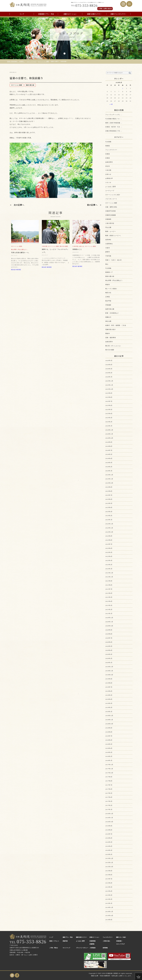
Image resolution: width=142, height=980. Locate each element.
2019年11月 (109, 671)
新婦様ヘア (109, 272)
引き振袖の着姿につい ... (114, 119)
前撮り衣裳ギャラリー (94, 14)
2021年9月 (109, 581)
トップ (22, 14)
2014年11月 (109, 912)
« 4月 (111, 104)
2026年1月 (109, 377)
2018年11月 (109, 720)
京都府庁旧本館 (111, 211)
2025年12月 (109, 381)
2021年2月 (109, 610)
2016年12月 (109, 814)
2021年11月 (109, 577)
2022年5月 (109, 552)
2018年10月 (109, 724)
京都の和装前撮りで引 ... (114, 131)
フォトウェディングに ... (114, 115)
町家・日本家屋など (112, 313)
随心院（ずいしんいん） (114, 346)
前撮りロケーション (70, 14)
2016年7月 (109, 834)
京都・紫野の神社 (111, 207)
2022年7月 (109, 544)
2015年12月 (109, 858)
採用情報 (105, 948)
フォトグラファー (111, 150)
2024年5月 (109, 454)
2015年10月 (109, 867)
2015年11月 (109, 863)
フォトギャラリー (108, 937)
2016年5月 (109, 842)
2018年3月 (109, 752)
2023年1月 (109, 520)
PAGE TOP (139, 977)
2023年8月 (109, 491)
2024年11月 (109, 434)
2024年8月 (109, 446)
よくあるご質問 (111, 187)
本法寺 (108, 166)
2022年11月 (109, 528)
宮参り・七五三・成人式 (114, 260)
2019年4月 (109, 699)
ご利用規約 (92, 948)
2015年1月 (109, 903)
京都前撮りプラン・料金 (46, 14)
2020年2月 (109, 658)
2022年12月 (109, 524)
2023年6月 (109, 499)
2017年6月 (109, 789)
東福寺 (108, 285)
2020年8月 (109, 634)
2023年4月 (109, 507)
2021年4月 (109, 601)
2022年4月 (109, 556)
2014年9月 (109, 920)
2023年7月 (109, 495)
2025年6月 (109, 405)
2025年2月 (109, 422)
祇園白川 (108, 317)
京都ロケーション (94, 937)
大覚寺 (108, 248)
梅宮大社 (108, 293)
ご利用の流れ (106, 941)
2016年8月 (109, 830)
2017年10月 (109, 773)
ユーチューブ (110, 191)
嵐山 (107, 264)
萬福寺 (108, 333)
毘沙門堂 (108, 301)
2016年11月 (109, 818)
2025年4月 (109, 414)
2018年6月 (109, 740)
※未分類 (108, 170)
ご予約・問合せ (54, 948)
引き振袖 (108, 142)
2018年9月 (109, 728)
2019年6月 (109, 691)
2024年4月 (109, 458)
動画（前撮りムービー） (114, 236)
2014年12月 (109, 907)
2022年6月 (109, 548)
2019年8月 (109, 683)
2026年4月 (109, 365)
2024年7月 (109, 450)
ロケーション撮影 (111, 203)
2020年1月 (109, 663)
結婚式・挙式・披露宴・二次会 (116, 325)
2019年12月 (109, 667)
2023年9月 (109, 487)
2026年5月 (109, 361)
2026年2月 (109, 373)
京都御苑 (108, 219)
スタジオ (108, 182)
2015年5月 (109, 887)
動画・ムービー (111, 231)
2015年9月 (109, 871)
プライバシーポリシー (82, 948)
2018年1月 (109, 760)
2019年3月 (109, 703)
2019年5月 (109, 695)
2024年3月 (109, 463)
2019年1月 (109, 712)
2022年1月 (109, 569)
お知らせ (108, 174)
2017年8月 (109, 781)
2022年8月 (109, 540)
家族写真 (65, 941)
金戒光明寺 (109, 162)
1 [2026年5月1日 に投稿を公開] (123, 88)
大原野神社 (109, 244)
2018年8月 (109, 732)
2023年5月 (109, 503)
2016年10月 (109, 822)
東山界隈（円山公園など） (114, 280)
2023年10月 (109, 483)
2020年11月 (109, 622)
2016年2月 (109, 854)
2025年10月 (109, 389)
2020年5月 (109, 646)
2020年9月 (109, 630)
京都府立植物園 (111, 215)
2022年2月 (109, 565)
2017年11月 (109, 769)
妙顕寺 (108, 252)
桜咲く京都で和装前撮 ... (114, 123)
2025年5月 (109, 410)
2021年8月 (109, 585)
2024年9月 (109, 442)
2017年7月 (109, 785)
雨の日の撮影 (110, 350)
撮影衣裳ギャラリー (82, 937)
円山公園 (108, 227)
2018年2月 (109, 756)
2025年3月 (109, 418)
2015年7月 (109, 879)
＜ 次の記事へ (17, 205)
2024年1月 (109, 471)
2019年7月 (109, 687)
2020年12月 (109, 618)
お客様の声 (109, 178)
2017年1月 (109, 810)
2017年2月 (109, 805)
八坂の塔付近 (110, 223)
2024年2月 (109, 467)
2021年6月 (109, 593)
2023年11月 (109, 479)
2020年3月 (109, 654)
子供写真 (108, 256)
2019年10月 (109, 675)
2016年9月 (109, 826)
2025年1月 (109, 426)
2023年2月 (109, 516)
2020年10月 (109, 626)
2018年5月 (109, 744)
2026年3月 (109, 369)
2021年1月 (109, 614)
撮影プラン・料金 (68, 937)
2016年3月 (109, 850)
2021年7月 (109, 589)
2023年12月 (109, 475)
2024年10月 (109, 438)
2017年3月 (109, 801)
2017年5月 (109, 793)
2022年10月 (109, 532)
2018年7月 (109, 736)
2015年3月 (109, 895)
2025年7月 (109, 401)
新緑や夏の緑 (110, 276)
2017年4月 (109, 797)
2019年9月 (109, 679)
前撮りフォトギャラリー (118, 14)
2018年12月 (109, 716)
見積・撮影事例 (111, 338)
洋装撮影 (108, 305)
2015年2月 (109, 899)
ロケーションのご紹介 (113, 195)
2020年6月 (109, 642)
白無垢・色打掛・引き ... (114, 127)
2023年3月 (109, 512)
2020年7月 (109, 638)
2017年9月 (109, 777)
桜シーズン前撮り (111, 289)
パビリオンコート (111, 199)
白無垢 (108, 154)
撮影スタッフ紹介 (121, 937)
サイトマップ (66, 948)
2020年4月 (109, 650)
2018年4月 (109, 748)
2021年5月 (109, 597)
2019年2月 (109, 707)
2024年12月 (109, 430)
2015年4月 (109, 891)
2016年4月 (109, 846)
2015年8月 (109, 875)
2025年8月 (109, 397)
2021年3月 (109, 605)
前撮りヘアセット (54, 941)
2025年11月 (109, 385)
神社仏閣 (108, 321)
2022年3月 (109, 561)
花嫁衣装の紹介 (111, 329)
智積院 (108, 146)
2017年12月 (109, 765)
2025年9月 (109, 393)
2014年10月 (109, 916)
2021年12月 (109, 573)
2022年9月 (109, 536)
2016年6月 (109, 838)
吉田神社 (108, 240)
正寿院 (108, 297)
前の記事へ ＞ (94, 205)
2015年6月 (109, 883)
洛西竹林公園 (110, 309)
